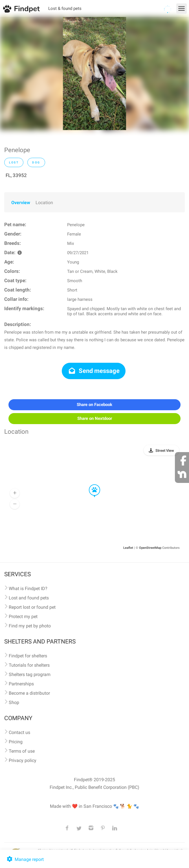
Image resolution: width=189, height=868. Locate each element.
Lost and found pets (29, 598)
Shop (14, 702)
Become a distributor (29, 693)
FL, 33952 (16, 175)
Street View (165, 451)
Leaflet (128, 548)
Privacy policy (23, 760)
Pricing (16, 742)
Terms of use (22, 751)
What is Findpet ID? (28, 589)
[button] (91, 485)
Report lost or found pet (32, 607)
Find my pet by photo (30, 626)
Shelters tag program (30, 674)
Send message (94, 371)
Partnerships (21, 684)
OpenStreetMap (150, 548)
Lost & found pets (65, 8)
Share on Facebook (95, 405)
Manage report (25, 859)
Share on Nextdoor (95, 418)
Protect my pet (23, 617)
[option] (95, 74)
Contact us (19, 732)
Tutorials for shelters (29, 665)
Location (44, 203)
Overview (21, 203)
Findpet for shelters (28, 656)
